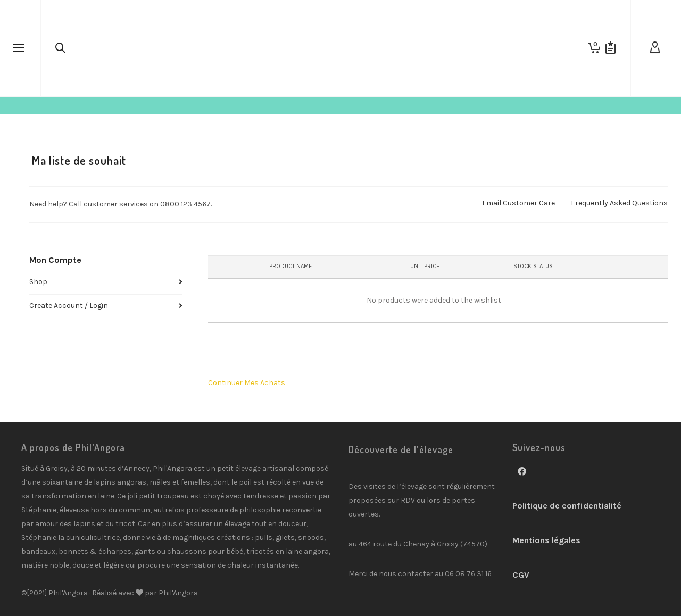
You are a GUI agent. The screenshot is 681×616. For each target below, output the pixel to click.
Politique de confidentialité (567, 506)
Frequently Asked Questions (619, 203)
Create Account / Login (69, 306)
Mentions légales (546, 540)
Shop (38, 282)
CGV (521, 575)
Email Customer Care (518, 203)
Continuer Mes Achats (247, 383)
